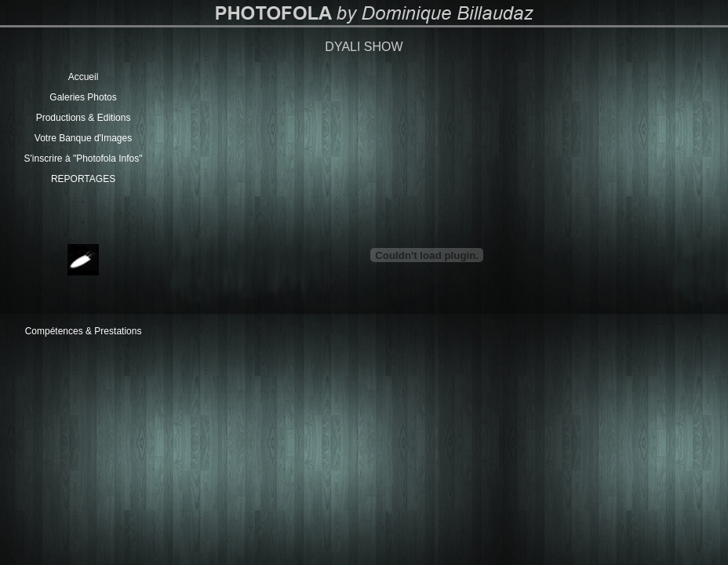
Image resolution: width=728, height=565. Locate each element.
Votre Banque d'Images (83, 138)
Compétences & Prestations (84, 331)
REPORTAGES (83, 179)
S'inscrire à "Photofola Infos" (84, 159)
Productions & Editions (84, 118)
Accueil (84, 77)
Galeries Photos (83, 97)
